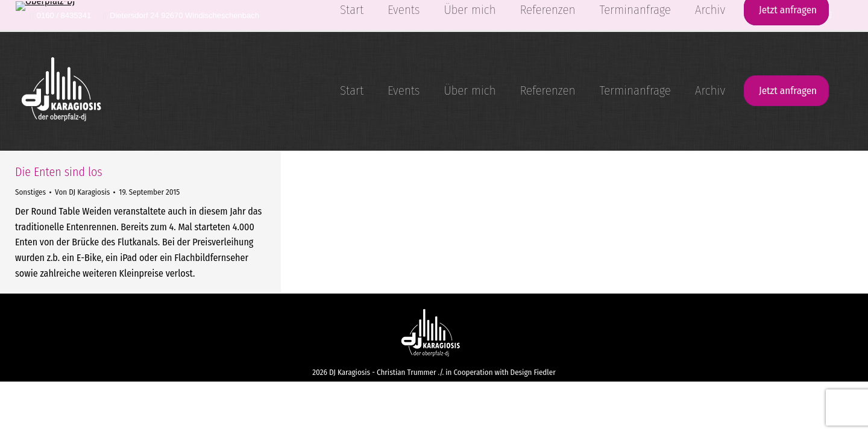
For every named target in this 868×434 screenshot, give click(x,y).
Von (82, 192)
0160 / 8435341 (61, 15)
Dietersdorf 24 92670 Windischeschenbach (181, 15)
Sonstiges (30, 192)
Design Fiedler (533, 372)
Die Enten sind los (59, 172)
